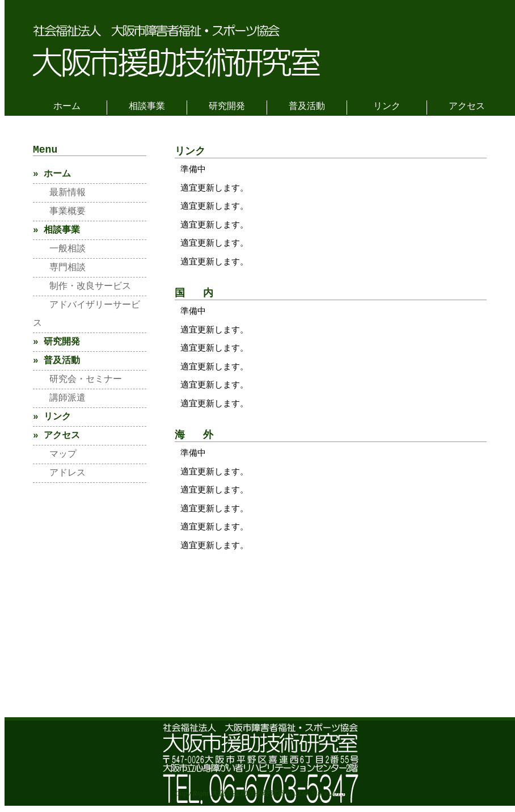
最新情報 (59, 195)
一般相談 (59, 251)
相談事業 (147, 107)
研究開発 (227, 107)
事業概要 (59, 214)
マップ (55, 457)
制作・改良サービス (82, 289)
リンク (387, 107)
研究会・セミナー (77, 382)
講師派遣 (59, 401)
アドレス (59, 476)
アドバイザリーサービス (86, 317)
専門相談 (59, 270)
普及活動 (307, 107)
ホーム (67, 107)
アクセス (467, 107)
